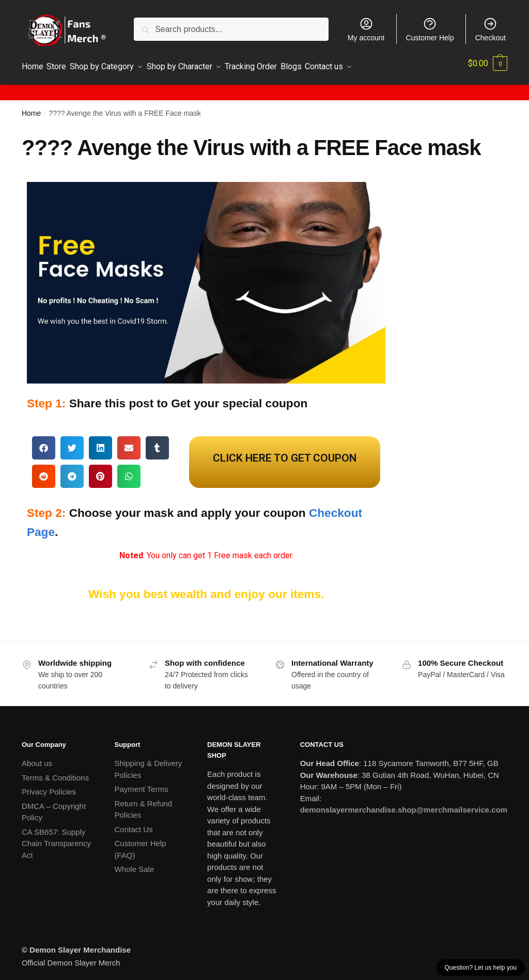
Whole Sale (134, 863)
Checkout (491, 29)
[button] (44, 442)
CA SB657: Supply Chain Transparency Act (56, 838)
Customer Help (430, 29)
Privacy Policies (49, 786)
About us (37, 757)
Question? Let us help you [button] (481, 968)
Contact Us (133, 824)
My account (366, 29)
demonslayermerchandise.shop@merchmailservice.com (404, 804)
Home (31, 108)
